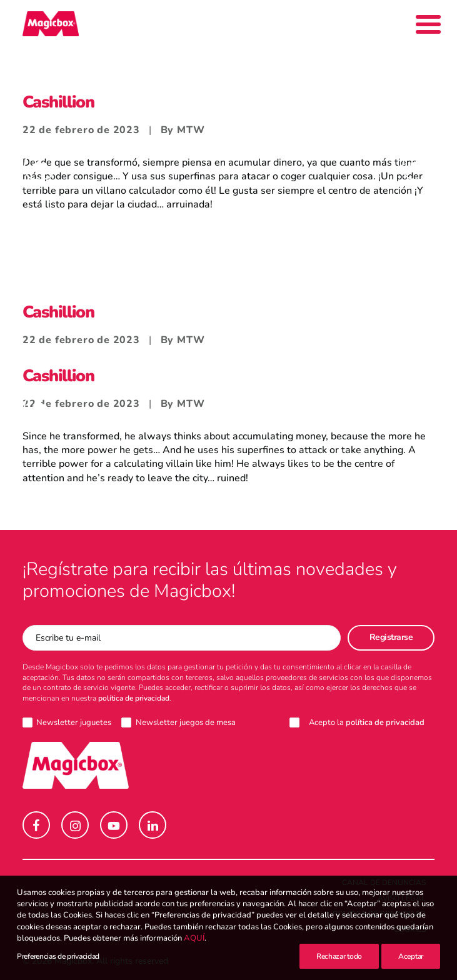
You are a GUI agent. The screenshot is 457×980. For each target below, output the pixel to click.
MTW (191, 130)
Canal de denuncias (384, 882)
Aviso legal (402, 898)
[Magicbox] (51, 24)
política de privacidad (134, 698)
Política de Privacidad (379, 914)
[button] (36, 825)
